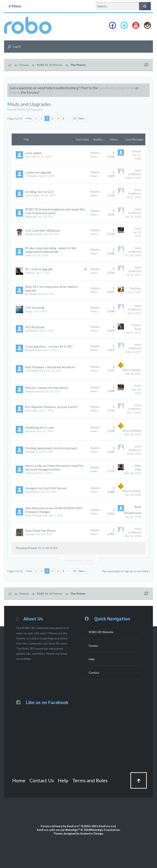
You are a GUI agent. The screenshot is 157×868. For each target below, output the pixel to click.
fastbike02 (32, 331)
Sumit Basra (32, 492)
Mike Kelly (138, 468)
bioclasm (30, 431)
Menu (15, 6)
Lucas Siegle (32, 195)
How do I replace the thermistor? (47, 388)
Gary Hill (30, 157)
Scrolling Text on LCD (39, 192)
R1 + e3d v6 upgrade (39, 269)
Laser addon (33, 153)
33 (75, 118)
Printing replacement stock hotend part (51, 448)
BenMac (136, 288)
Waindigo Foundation (105, 830)
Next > (83, 118)
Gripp (29, 311)
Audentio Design (92, 833)
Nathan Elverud (34, 391)
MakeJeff (31, 217)
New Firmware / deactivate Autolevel (50, 367)
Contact (94, 673)
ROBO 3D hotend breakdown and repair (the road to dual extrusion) (55, 211)
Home (19, 780)
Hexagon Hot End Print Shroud (46, 488)
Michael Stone (34, 350)
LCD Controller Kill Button (43, 231)
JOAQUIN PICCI (35, 371)
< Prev (28, 118)
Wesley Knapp (34, 234)
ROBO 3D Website (101, 632)
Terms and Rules (90, 780)
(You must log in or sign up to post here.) (126, 571)
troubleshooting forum (117, 88)
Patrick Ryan (136, 327)
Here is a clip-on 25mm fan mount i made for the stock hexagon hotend (54, 468)
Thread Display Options (79, 561)
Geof (138, 229)
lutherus (30, 273)
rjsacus (137, 151)
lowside (30, 534)
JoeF (28, 255)
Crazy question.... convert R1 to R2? (49, 347)
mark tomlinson (135, 172)
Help (92, 659)
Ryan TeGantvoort (36, 515)
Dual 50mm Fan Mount (40, 531)
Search (15, 92)
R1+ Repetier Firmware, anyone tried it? (52, 407)
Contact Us (42, 780)
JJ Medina (31, 176)
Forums (93, 646)
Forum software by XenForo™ (78, 826)
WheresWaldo (132, 370)
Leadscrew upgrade (38, 172)
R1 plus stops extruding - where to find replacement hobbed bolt (51, 250)
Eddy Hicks (32, 411)
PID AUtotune (35, 327)
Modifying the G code (40, 428)
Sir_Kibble (31, 294)
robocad (30, 473)
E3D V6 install (35, 308)
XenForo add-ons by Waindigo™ (58, 830)
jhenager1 (31, 452)
